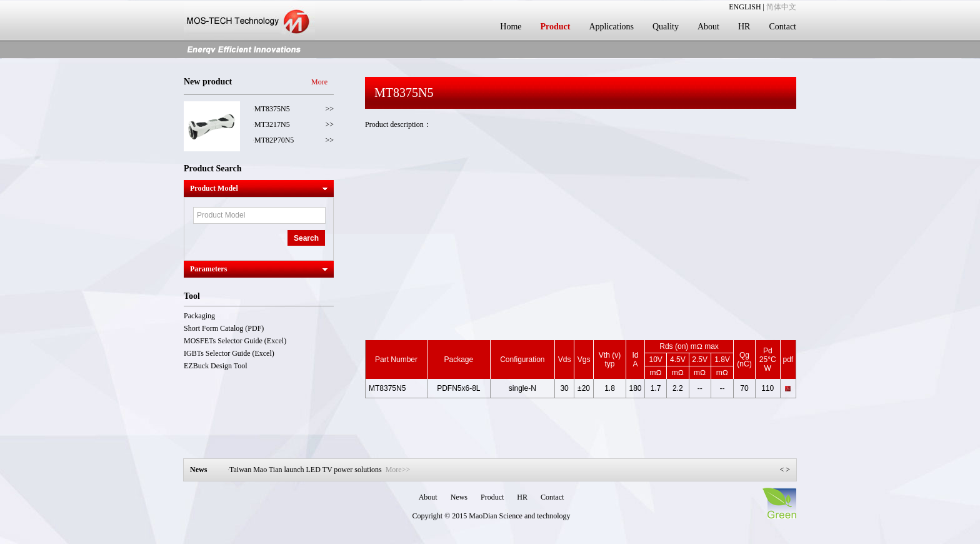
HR (744, 27)
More (319, 82)
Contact (782, 27)
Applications (611, 27)
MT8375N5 (272, 109)
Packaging (199, 316)
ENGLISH (745, 7)
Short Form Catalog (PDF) (224, 328)
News (459, 497)
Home (511, 27)
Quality (666, 27)
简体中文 (781, 7)
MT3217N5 (272, 124)
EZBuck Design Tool (216, 366)
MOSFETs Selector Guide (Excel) (235, 341)
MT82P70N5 (274, 140)
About (708, 27)
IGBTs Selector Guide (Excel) (229, 353)
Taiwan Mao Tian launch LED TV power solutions (320, 470)
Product (555, 27)
